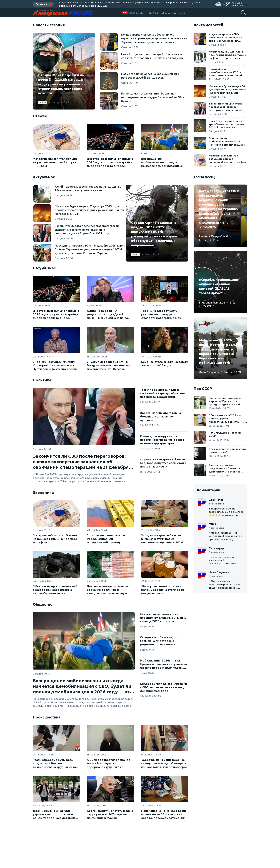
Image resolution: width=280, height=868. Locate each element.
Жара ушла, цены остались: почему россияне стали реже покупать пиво (163, 590)
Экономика (169, 13)
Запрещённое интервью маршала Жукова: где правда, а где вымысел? (225, 401)
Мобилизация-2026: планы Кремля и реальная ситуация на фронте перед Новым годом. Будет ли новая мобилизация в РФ (163, 664)
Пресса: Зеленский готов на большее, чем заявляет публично (160, 416)
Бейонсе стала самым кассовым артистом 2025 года (165, 364)
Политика (153, 13)
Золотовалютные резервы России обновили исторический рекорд (107, 539)
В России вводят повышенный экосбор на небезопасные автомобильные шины (55, 590)
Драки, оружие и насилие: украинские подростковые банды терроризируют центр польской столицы (55, 814)
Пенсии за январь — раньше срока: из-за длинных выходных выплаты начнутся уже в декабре (108, 590)
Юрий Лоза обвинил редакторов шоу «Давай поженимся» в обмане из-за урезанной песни (107, 314)
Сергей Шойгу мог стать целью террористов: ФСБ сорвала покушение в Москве (110, 814)
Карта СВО (136, 13)
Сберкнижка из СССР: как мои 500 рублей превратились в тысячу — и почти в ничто (227, 419)
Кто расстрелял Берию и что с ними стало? (227, 451)
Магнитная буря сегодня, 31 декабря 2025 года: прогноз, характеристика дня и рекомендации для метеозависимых (227, 89)
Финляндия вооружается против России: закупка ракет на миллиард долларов (162, 440)
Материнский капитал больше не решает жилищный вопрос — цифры (55, 162)
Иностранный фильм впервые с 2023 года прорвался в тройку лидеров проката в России (110, 162)
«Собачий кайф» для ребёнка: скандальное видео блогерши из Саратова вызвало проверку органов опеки (164, 763)
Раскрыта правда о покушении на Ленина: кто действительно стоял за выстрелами (226, 468)
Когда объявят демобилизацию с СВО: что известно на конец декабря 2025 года (164, 687)
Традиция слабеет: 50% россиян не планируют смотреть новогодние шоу (161, 314)
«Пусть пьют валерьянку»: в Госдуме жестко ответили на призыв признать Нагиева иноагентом (108, 365)
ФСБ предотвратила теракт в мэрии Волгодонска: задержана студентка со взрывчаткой (109, 763)
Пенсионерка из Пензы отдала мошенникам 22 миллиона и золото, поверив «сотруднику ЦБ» (164, 814)
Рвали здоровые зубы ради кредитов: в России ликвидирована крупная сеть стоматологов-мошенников (54, 763)
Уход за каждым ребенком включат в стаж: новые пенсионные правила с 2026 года (162, 539)
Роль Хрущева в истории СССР (225, 434)
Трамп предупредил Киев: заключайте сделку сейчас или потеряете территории (163, 393)
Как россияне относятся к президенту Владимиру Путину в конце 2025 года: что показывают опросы (163, 618)
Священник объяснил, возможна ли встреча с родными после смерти (158, 641)
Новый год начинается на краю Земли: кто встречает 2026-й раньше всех (227, 124)
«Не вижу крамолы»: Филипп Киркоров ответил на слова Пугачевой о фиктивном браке (55, 365)
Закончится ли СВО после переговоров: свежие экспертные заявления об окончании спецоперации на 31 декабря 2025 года (81, 462)
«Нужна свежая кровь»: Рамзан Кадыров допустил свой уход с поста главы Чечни (163, 463)
